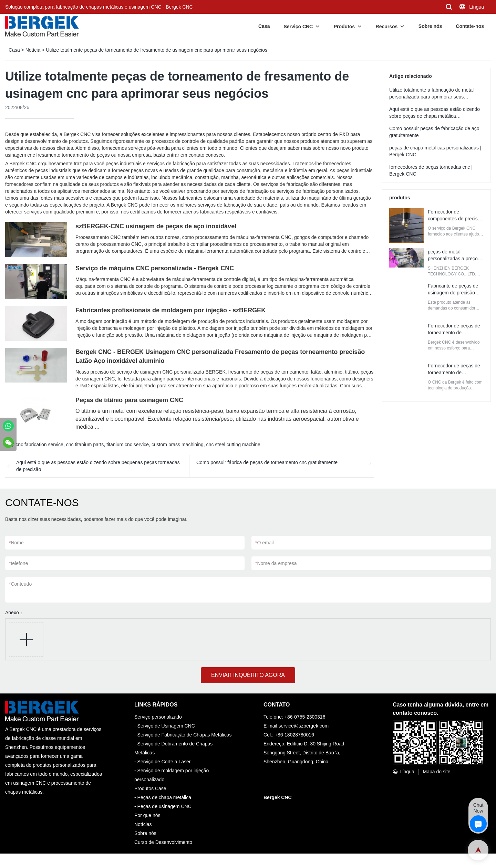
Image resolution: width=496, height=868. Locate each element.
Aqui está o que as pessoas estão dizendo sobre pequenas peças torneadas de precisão (98, 466)
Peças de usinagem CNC (164, 806)
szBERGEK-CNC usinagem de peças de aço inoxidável (156, 226)
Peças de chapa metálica (164, 797)
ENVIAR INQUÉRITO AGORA (248, 675)
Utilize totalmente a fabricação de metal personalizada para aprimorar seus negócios (431, 97)
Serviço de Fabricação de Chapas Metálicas (185, 735)
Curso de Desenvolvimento (163, 842)
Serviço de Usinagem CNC (166, 726)
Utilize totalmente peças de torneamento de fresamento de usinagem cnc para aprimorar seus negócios (157, 50)
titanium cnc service (128, 445)
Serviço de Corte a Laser (164, 762)
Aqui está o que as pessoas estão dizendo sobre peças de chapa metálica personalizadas (435, 116)
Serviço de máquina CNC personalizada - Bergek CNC (155, 268)
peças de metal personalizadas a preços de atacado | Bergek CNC (455, 259)
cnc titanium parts (85, 445)
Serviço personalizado (158, 717)
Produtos (344, 27)
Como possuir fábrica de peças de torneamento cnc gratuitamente (267, 462)
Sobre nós (430, 26)
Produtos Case (150, 788)
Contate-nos (470, 26)
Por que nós (147, 815)
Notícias (143, 824)
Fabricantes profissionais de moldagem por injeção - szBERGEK (170, 310)
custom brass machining (178, 445)
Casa (264, 26)
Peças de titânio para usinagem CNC (129, 400)
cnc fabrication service (39, 445)
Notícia (33, 50)
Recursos (387, 27)
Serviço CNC (298, 27)
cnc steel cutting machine (233, 445)
